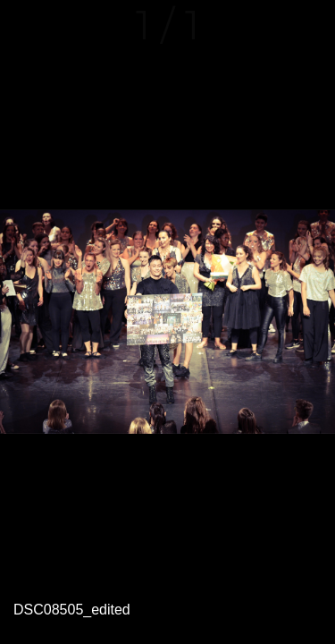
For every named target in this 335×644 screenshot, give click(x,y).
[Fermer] (25, 25)
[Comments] (310, 25)
